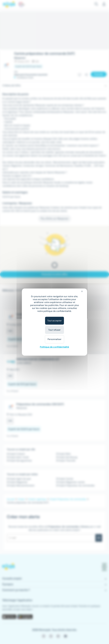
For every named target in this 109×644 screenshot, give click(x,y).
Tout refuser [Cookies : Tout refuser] (54, 330)
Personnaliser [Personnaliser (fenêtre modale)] (54, 339)
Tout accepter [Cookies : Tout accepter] (54, 321)
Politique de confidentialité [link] (54, 347)
